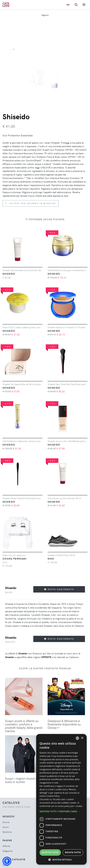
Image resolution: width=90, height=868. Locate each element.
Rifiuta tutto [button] (73, 852)
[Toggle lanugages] (68, 5)
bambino (7, 832)
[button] (7, 861)
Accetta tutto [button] (50, 852)
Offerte (6, 846)
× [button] (82, 738)
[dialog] (61, 799)
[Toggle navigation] (84, 5)
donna (6, 822)
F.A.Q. (6, 865)
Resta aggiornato (59, 589)
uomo (6, 827)
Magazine (7, 851)
